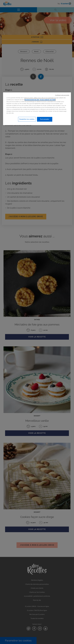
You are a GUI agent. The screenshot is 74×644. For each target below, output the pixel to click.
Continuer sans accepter (62, 95)
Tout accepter (45, 119)
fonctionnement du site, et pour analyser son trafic (40, 100)
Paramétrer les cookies (27, 119)
